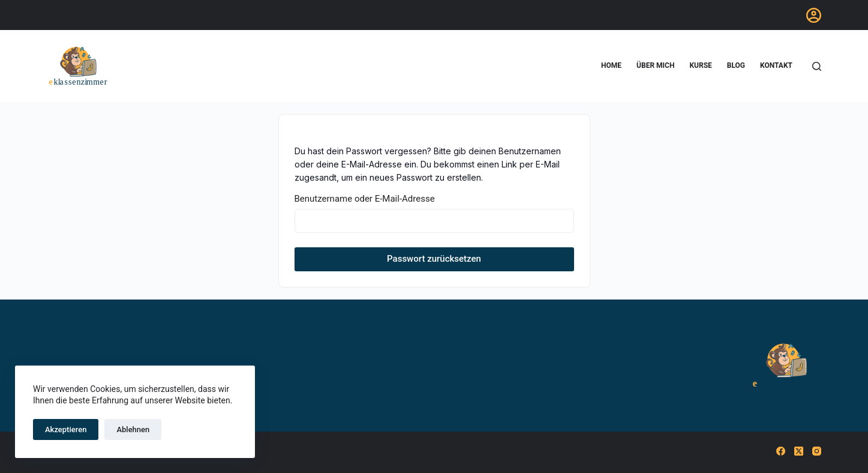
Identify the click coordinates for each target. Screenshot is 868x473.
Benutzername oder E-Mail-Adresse (365, 199)
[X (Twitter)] (799, 451)
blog (736, 65)
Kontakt (776, 65)
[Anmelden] (814, 15)
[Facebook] (781, 451)
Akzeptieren (66, 429)
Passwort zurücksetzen (434, 259)
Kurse (700, 65)
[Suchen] (817, 66)
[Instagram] (817, 451)
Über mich (655, 65)
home (611, 65)
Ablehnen (133, 429)
